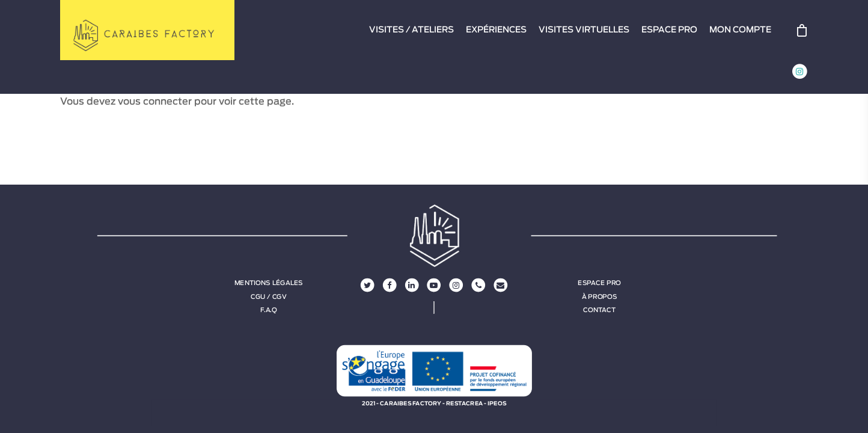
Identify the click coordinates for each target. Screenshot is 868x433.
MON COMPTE (740, 30)
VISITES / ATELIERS (411, 30)
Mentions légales (269, 283)
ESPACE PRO (669, 30)
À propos (600, 296)
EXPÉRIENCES (496, 30)
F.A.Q (268, 310)
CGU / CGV (269, 296)
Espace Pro (599, 283)
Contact (599, 310)
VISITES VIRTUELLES (584, 30)
